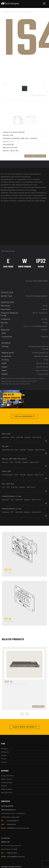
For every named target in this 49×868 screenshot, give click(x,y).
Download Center (8, 776)
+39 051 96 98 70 (13, 821)
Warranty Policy (7, 793)
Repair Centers (7, 779)
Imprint (4, 762)
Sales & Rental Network (35, 156)
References (5, 752)
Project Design (7, 782)
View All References (24, 416)
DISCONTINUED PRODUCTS (20, 12)
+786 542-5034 (12, 853)
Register (4, 786)
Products (7, 12)
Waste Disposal (7, 789)
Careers (4, 755)
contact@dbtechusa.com (16, 857)
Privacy (4, 759)
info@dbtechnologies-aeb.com (18, 828)
